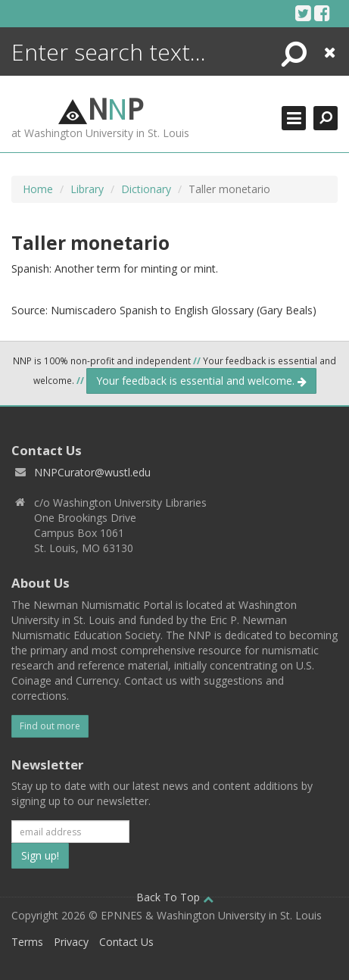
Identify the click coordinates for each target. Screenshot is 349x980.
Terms (27, 942)
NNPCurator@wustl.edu (92, 472)
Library (87, 189)
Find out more (50, 726)
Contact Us (126, 942)
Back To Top (175, 897)
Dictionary (146, 189)
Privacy (71, 942)
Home (38, 189)
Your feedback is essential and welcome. (201, 381)
